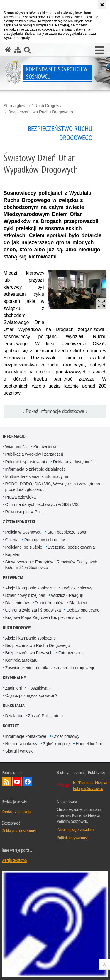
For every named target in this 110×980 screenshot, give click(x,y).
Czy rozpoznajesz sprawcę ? (31, 695)
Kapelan (13, 554)
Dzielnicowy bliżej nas (25, 595)
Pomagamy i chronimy (45, 540)
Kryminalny (15, 678)
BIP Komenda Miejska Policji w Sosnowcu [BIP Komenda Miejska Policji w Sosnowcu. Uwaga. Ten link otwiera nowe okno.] (90, 785)
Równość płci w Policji (25, 512)
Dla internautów (49, 603)
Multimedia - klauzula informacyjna (37, 476)
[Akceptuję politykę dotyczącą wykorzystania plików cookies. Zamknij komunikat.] (102, 5)
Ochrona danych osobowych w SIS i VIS (42, 504)
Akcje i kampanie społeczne (31, 588)
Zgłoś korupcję (56, 744)
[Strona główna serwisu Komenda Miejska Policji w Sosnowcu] (8, 50)
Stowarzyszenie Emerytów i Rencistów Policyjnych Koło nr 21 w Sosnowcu (51, 565)
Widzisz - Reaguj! (67, 595)
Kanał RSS (6, 782)
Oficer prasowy (66, 736)
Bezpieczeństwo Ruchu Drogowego (41, 112)
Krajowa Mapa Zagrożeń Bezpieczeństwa (43, 617)
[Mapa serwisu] (18, 50)
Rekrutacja (14, 705)
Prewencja (13, 578)
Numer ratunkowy (21, 744)
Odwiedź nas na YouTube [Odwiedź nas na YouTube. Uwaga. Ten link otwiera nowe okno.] (17, 782)
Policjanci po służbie (24, 547)
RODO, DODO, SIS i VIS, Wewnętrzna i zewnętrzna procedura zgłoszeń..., (53, 487)
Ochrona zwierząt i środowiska (33, 610)
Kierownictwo (45, 447)
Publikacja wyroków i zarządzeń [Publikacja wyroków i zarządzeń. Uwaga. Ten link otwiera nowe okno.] (34, 454)
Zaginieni (14, 688)
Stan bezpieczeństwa (67, 532)
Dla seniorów (17, 603)
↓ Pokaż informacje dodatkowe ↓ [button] (55, 411)
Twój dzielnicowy (77, 588)
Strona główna (17, 106)
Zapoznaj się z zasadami (76, 829)
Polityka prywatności (73, 838)
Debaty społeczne (83, 610)
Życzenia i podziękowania (72, 547)
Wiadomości (16, 447)
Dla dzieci (78, 603)
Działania (14, 716)
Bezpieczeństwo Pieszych (29, 653)
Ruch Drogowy (48, 106)
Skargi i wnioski (19, 751)
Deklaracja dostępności (74, 462)
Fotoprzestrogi (71, 653)
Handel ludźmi (89, 744)
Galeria (12, 540)
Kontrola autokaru (22, 660)
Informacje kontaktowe (26, 736)
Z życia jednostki (19, 522)
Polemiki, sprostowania (26, 462)
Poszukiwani (39, 688)
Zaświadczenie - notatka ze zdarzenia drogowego (50, 668)
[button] (99, 51)
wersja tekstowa (14, 860)
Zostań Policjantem (45, 716)
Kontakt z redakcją (16, 812)
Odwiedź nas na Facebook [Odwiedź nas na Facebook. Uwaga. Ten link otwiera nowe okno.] (28, 782)
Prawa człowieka (21, 497)
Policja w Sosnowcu (23, 532)
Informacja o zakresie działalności (36, 469)
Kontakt (11, 726)
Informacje (14, 436)
